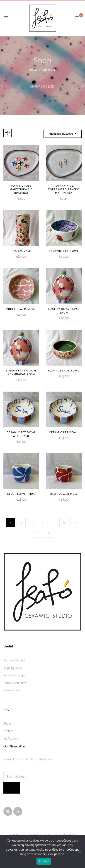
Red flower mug (64, 494)
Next (49, 533)
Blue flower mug (21, 494)
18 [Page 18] (38, 533)
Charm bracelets (42, 87)
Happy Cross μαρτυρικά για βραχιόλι (21, 189)
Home (34, 70)
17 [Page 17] (75, 522)
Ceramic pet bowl (64, 432)
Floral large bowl (64, 370)
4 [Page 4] (42, 522)
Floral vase (21, 251)
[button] (77, 18)
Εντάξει (44, 861)
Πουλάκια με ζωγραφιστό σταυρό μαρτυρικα (64, 189)
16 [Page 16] (64, 522)
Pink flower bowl (21, 309)
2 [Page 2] (21, 522)
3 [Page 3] (32, 522)
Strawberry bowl (64, 251)
